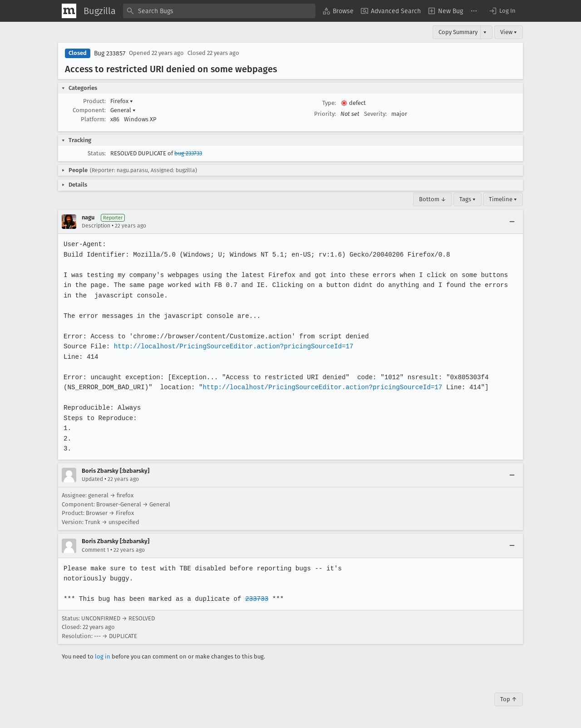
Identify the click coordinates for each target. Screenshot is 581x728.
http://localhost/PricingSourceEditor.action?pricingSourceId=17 (231, 346)
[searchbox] (219, 11)
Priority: (325, 114)
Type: (329, 103)
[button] (502, 11)
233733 (254, 599)
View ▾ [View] (509, 32)
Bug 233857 (110, 53)
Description (96, 226)
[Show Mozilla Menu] (69, 11)
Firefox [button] (122, 101)
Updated (92, 479)
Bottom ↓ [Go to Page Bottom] (433, 199)
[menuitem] (338, 11)
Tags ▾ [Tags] (468, 199)
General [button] (123, 110)
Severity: (375, 114)
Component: (89, 110)
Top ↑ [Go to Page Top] (509, 699)
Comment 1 (95, 550)
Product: (94, 101)
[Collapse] (512, 222)
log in (103, 656)
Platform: (93, 119)
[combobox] (219, 11)
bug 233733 (188, 153)
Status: (97, 153)
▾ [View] (485, 32)
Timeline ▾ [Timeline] (503, 199)
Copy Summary (458, 32)
